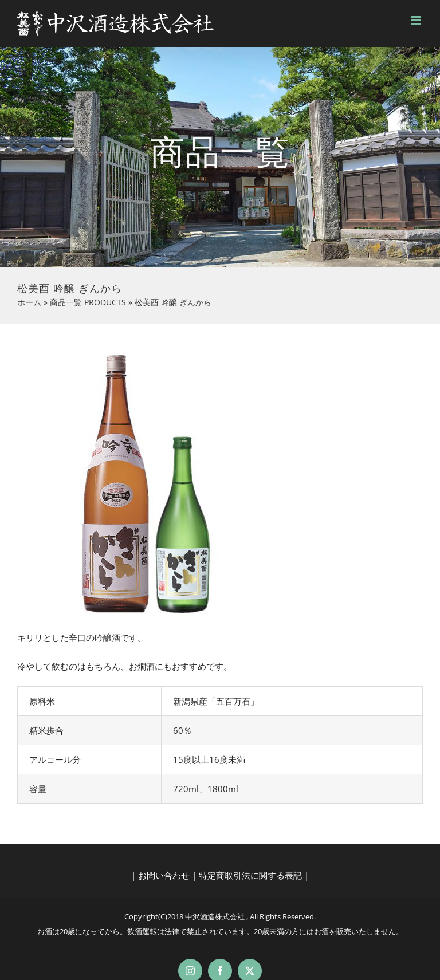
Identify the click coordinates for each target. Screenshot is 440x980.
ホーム (29, 302)
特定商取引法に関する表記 (250, 875)
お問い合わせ (164, 875)
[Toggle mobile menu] (417, 20)
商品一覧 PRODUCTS (88, 302)
